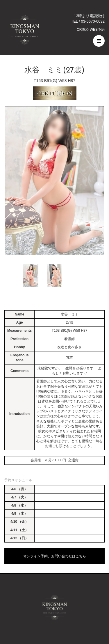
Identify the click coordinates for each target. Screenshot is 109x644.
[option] (54, 181)
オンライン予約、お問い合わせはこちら (55, 556)
